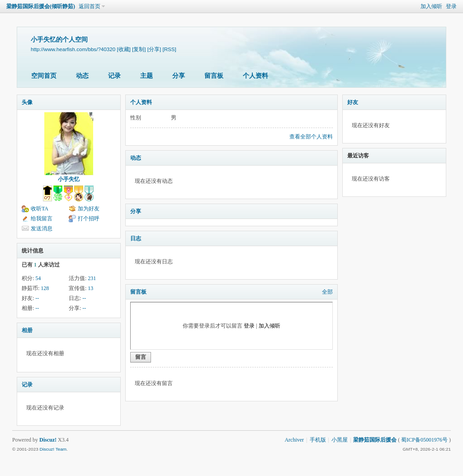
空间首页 (44, 76)
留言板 (214, 76)
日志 (136, 238)
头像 (27, 102)
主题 (146, 76)
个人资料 (255, 76)
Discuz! (48, 440)
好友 (353, 102)
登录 (451, 6)
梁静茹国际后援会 (375, 440)
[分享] (154, 49)
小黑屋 (340, 440)
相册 (27, 330)
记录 (114, 76)
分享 (179, 76)
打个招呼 (89, 219)
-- (37, 298)
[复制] (139, 49)
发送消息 (42, 228)
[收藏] (123, 49)
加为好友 (89, 209)
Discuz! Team (53, 449)
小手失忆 (69, 179)
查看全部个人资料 (311, 137)
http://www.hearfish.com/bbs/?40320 (73, 49)
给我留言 (42, 219)
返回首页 (90, 6)
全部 (327, 292)
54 (38, 278)
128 (45, 288)
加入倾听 (431, 6)
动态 (82, 76)
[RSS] (169, 49)
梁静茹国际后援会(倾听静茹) (41, 6)
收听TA (40, 209)
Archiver (294, 440)
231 (92, 278)
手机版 (318, 440)
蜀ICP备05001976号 (424, 440)
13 (90, 288)
